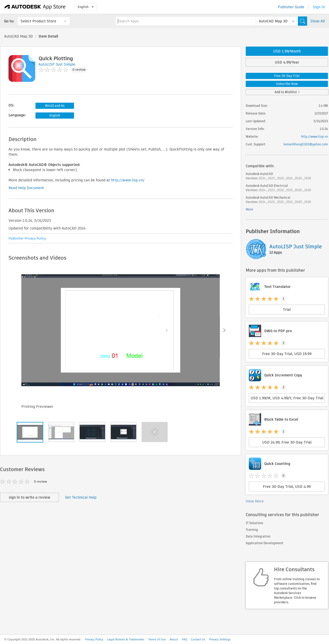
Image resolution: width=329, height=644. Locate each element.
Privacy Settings (220, 639)
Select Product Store (38, 21)
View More (255, 501)
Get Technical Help (81, 497)
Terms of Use (157, 639)
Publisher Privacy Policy (27, 238)
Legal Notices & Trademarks (126, 639)
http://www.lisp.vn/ (128, 180)
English (86, 7)
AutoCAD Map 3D (19, 36)
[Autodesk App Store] (35, 7)
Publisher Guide (291, 7)
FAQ (184, 639)
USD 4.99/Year (287, 62)
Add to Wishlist (287, 92)
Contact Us (198, 639)
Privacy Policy (94, 639)
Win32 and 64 (55, 106)
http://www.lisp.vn (314, 136)
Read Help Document (26, 188)
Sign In (319, 7)
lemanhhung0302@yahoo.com (306, 144)
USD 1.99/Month (287, 51)
